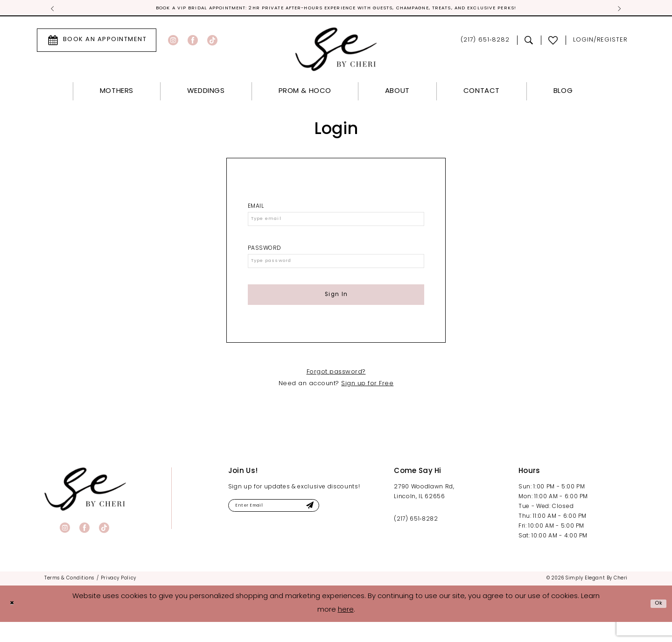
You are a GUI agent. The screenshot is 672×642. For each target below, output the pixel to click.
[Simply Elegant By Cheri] (336, 51)
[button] (600, 42)
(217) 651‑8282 (416, 539)
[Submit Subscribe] (339, 527)
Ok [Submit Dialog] (657, 624)
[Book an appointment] (97, 42)
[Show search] (529, 42)
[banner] (85, 509)
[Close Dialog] (14, 624)
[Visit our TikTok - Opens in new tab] (212, 42)
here (346, 630)
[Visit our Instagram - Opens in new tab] (173, 42)
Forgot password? (336, 392)
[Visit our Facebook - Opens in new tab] (193, 42)
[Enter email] (290, 527)
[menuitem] (97, 42)
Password (265, 255)
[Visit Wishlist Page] (553, 42)
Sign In (336, 311)
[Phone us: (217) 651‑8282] (485, 42)
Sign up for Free (367, 404)
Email (256, 208)
